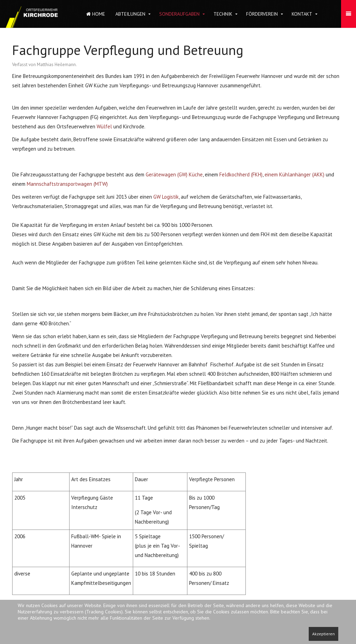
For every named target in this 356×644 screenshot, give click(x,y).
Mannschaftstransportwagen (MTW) (67, 184)
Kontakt (302, 14)
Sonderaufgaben (179, 14)
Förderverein (262, 14)
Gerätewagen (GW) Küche (174, 174)
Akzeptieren (323, 634)
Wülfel (104, 126)
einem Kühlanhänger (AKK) (294, 174)
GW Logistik (166, 197)
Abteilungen (130, 14)
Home (96, 14)
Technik (223, 14)
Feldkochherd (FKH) (241, 174)
